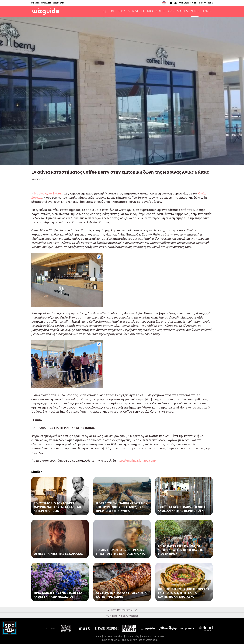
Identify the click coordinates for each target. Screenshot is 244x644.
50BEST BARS (59, 3)
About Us (146, 636)
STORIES (182, 11)
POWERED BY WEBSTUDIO (145, 640)
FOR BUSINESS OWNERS (122, 615)
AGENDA (147, 11)
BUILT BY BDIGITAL (111, 640)
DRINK (121, 11)
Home (98, 636)
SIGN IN (194, 3)
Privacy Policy (132, 636)
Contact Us (158, 636)
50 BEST (133, 11)
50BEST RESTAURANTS (41, 3)
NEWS (195, 11)
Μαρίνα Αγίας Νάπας (48, 193)
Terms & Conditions (113, 636)
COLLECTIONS (165, 11)
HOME (210, 3)
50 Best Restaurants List (122, 610)
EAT (112, 11)
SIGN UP (202, 3)
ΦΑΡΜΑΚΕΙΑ (184, 3)
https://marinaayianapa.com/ (136, 460)
